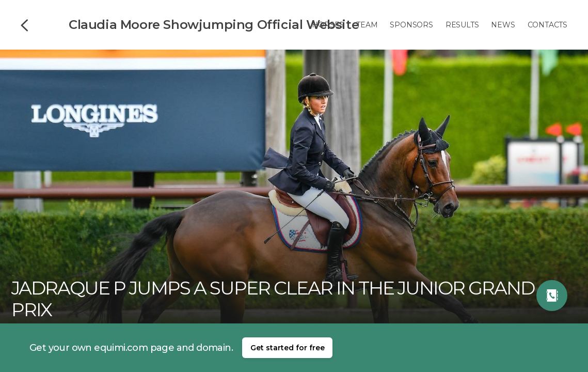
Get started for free (288, 348)
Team (367, 25)
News (503, 25)
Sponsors (411, 25)
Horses (328, 25)
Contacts (547, 25)
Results (462, 25)
